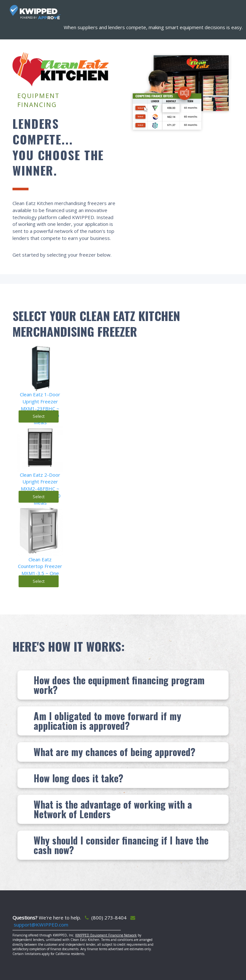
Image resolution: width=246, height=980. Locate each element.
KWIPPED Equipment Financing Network (106, 935)
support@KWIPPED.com (41, 925)
